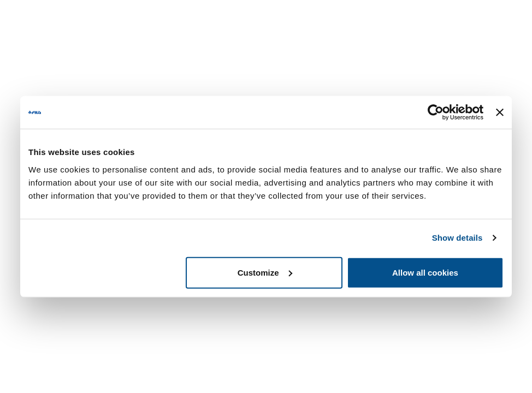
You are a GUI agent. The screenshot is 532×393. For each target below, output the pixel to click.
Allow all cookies (425, 272)
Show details (457, 238)
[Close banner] (500, 112)
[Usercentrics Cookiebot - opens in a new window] (436, 112)
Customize (265, 272)
